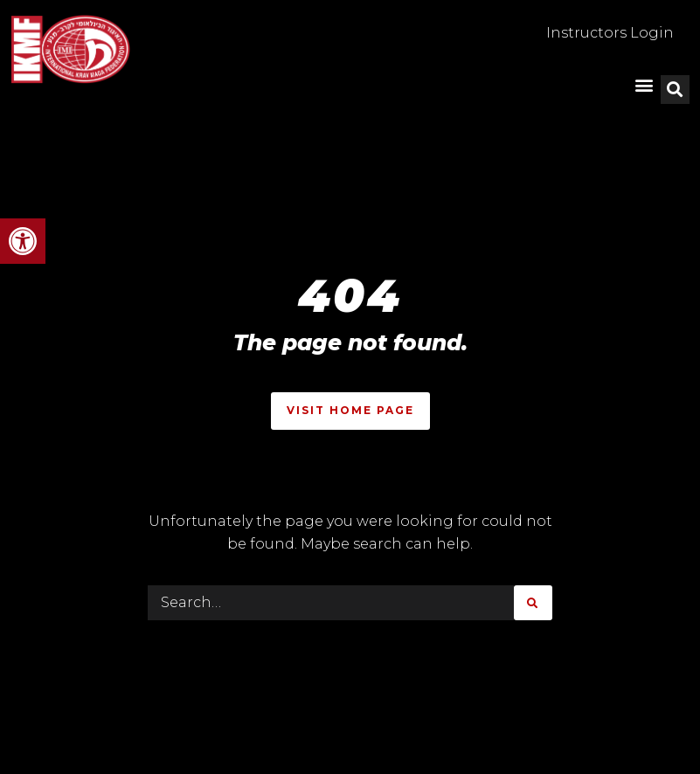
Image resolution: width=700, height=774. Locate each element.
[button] (23, 241)
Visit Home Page (350, 410)
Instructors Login (610, 33)
